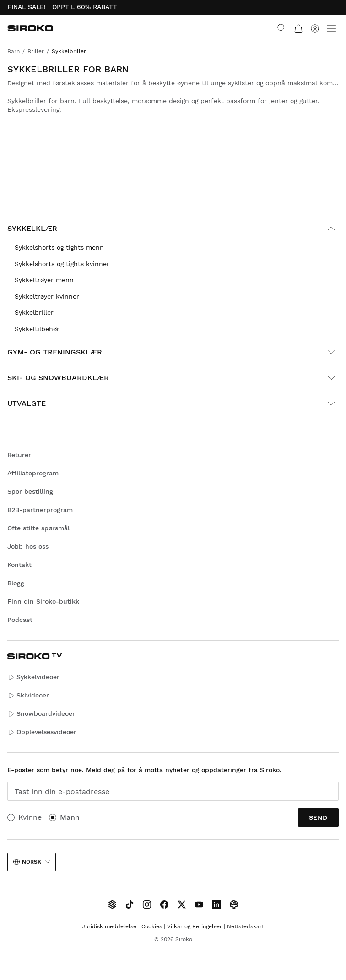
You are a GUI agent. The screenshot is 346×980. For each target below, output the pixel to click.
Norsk (32, 862)
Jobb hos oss (28, 546)
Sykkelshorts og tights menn (59, 247)
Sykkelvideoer (33, 677)
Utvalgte (173, 403)
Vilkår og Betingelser (195, 926)
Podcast (20, 620)
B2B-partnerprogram (40, 510)
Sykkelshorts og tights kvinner (62, 264)
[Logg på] (315, 28)
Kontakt (19, 565)
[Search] (282, 28)
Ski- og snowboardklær (173, 378)
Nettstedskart (246, 926)
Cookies (152, 926)
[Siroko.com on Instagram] (147, 904)
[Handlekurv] (298, 28)
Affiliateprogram (33, 473)
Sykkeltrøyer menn (44, 280)
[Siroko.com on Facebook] (164, 904)
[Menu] (331, 28)
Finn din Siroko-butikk (43, 601)
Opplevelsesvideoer (42, 732)
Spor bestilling (30, 491)
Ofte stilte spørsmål (38, 528)
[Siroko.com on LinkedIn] (216, 904)
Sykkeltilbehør (37, 329)
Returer (19, 455)
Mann (70, 817)
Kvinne (30, 817)
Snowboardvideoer (41, 714)
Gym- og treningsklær (173, 352)
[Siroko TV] (112, 904)
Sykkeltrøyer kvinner (47, 296)
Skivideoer (28, 695)
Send (318, 817)
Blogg (16, 583)
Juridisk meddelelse (109, 926)
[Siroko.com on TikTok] (130, 904)
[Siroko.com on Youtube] (199, 904)
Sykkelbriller (34, 312)
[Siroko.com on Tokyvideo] (234, 904)
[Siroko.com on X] (182, 904)
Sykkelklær (173, 229)
